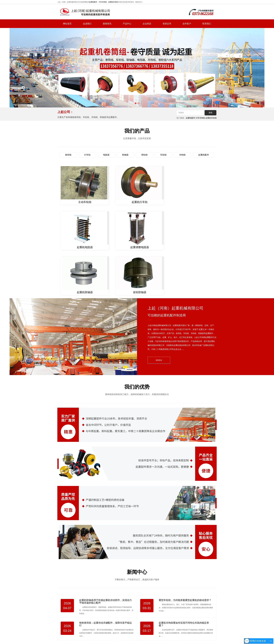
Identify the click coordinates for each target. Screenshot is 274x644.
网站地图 (170, 623)
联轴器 (125, 155)
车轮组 (163, 155)
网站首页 (67, 24)
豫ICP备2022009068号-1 (123, 637)
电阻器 (106, 155)
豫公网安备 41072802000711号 (148, 637)
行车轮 (87, 155)
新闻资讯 (107, 24)
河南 (143, 633)
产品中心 (127, 24)
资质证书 (167, 24)
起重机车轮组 (113, 2)
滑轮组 (144, 155)
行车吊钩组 (103, 2)
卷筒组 (68, 155)
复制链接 (139, 629)
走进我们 (87, 24)
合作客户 (187, 24)
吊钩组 (182, 155)
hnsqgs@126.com (197, 609)
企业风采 (147, 24)
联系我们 (207, 24)
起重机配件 (93, 2)
